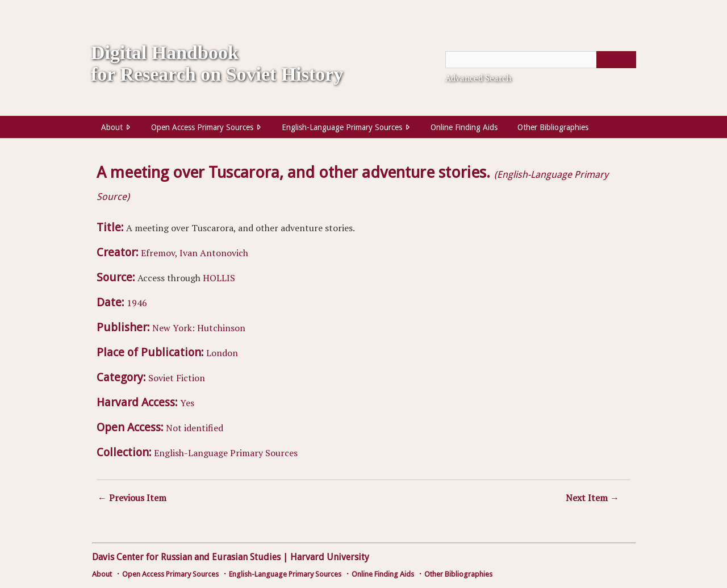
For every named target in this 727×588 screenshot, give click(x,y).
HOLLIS (219, 278)
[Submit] (616, 60)
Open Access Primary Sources (202, 127)
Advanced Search (478, 78)
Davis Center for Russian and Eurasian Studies (186, 557)
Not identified (195, 428)
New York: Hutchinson (199, 328)
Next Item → (592, 498)
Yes (187, 403)
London (222, 353)
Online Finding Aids (464, 127)
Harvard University (330, 557)
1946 (137, 303)
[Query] (541, 60)
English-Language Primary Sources (342, 127)
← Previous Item (132, 498)
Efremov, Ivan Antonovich (195, 253)
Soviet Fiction (177, 378)
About (112, 127)
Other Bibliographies (553, 127)
